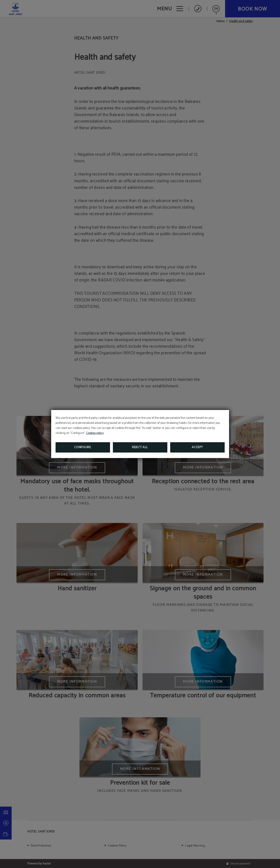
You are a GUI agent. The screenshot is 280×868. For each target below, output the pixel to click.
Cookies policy (95, 433)
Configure (83, 447)
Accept (197, 447)
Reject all (140, 447)
